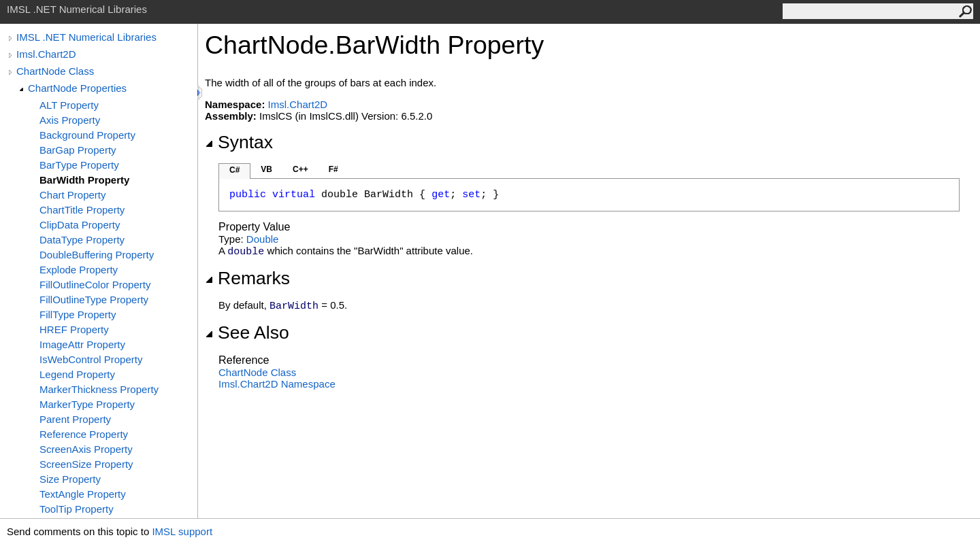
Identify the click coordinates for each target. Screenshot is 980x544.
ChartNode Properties (77, 88)
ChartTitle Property (82, 210)
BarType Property (79, 165)
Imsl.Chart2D (46, 54)
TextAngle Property (83, 494)
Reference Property (84, 434)
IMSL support (182, 531)
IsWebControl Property (91, 359)
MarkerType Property (87, 404)
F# (333, 169)
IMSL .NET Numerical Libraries (86, 37)
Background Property (87, 135)
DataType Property (82, 240)
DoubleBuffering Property (97, 255)
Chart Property (73, 195)
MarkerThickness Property (99, 389)
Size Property (70, 479)
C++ (300, 169)
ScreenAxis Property (86, 449)
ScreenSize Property (86, 464)
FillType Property (78, 314)
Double (263, 239)
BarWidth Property (84, 180)
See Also (247, 333)
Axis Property (70, 120)
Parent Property (75, 419)
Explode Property (79, 270)
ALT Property (69, 105)
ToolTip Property (77, 509)
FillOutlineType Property (94, 300)
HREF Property (74, 329)
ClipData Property (80, 225)
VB (266, 169)
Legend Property (77, 374)
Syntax (239, 142)
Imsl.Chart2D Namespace (277, 384)
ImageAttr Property (82, 344)
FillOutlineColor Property (95, 285)
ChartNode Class (55, 71)
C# (234, 170)
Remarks (247, 278)
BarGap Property (78, 150)
